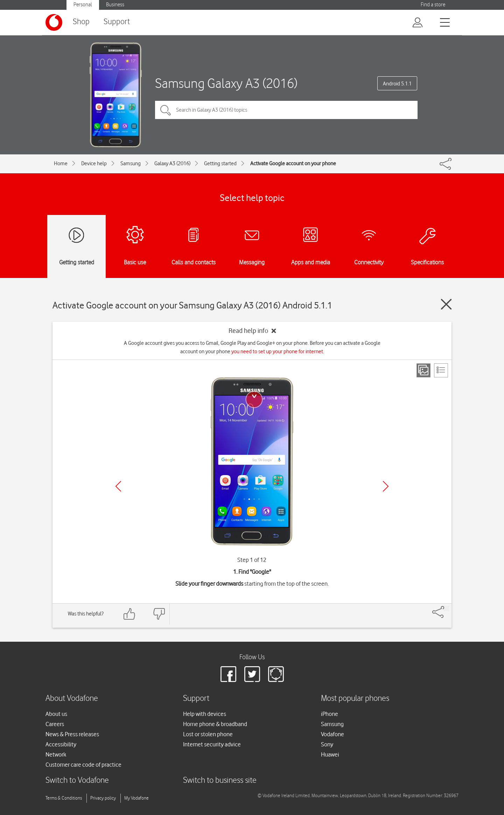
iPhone (330, 714)
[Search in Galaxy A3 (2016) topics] (286, 110)
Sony (327, 744)
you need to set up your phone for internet (277, 351)
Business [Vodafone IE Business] (115, 5)
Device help (94, 163)
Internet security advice (212, 744)
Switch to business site (220, 781)
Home (61, 163)
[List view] (441, 370)
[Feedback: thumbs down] (159, 614)
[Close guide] (446, 304)
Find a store (433, 5)
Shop (81, 22)
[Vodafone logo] (54, 22)
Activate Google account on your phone (293, 163)
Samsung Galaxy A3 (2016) (226, 83)
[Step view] (423, 370)
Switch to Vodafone (77, 781)
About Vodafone (72, 699)
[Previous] (118, 486)
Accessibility (61, 744)
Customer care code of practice (83, 765)
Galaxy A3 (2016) (172, 163)
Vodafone (332, 734)
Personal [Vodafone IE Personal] (83, 5)
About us (56, 714)
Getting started (220, 163)
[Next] (386, 486)
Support (117, 22)
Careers (55, 724)
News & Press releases (72, 734)
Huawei (330, 754)
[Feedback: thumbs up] (129, 614)
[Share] (447, 608)
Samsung (131, 163)
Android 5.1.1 (397, 84)
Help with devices (205, 714)
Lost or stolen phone (208, 734)
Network (56, 754)
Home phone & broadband (215, 724)
